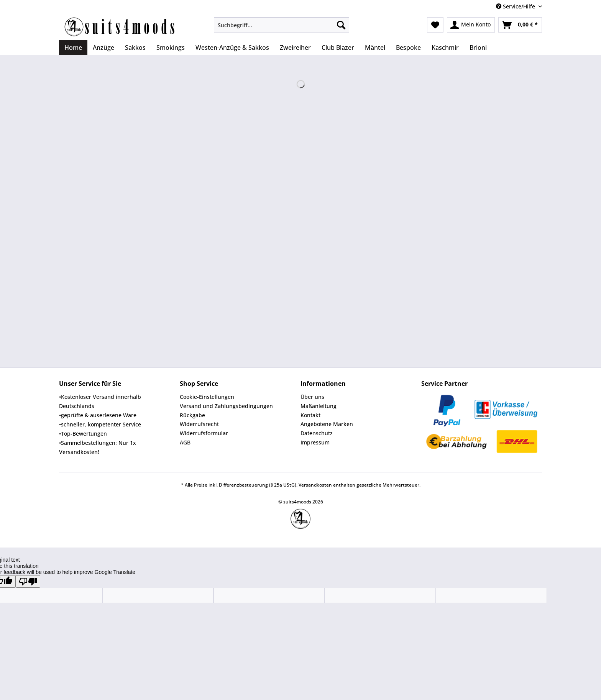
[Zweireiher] (295, 48)
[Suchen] (341, 25)
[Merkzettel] (435, 25)
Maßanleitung (319, 406)
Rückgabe (192, 415)
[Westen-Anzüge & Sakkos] (232, 48)
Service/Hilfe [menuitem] (516, 6)
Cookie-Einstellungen (207, 397)
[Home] (73, 48)
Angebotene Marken (327, 424)
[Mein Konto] (471, 25)
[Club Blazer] (338, 48)
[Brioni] (478, 48)
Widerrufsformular (204, 433)
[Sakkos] (135, 48)
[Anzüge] (103, 48)
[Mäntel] (375, 48)
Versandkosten (315, 485)
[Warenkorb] (520, 25)
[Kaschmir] (445, 48)
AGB (185, 442)
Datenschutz (317, 433)
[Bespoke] (408, 48)
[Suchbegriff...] (282, 25)
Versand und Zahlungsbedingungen (226, 406)
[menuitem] (282, 29)
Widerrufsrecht (199, 424)
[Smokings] (171, 48)
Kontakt (310, 415)
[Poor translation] (28, 581)
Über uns (312, 397)
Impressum (315, 442)
